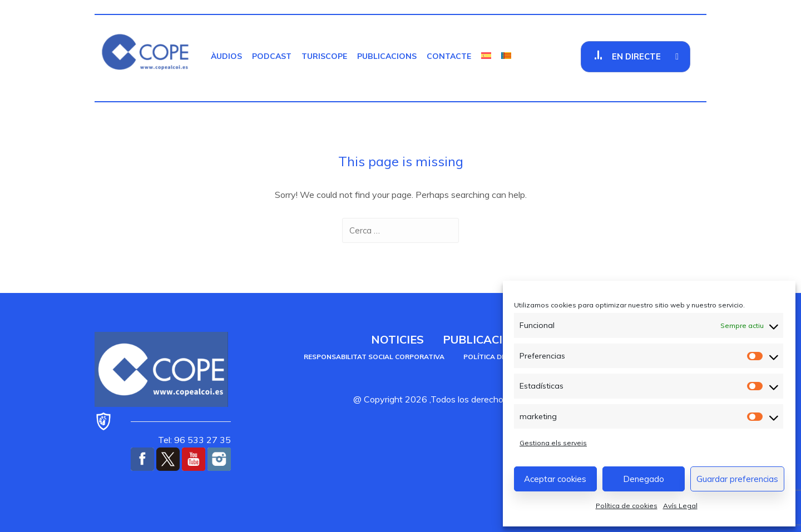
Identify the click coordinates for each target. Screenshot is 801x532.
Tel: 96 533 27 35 (194, 440)
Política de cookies (627, 506)
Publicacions (387, 56)
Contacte (449, 56)
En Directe (637, 56)
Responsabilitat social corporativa (374, 357)
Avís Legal (680, 506)
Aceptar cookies (555, 479)
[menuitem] (486, 56)
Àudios (226, 56)
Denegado (644, 479)
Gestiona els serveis (553, 443)
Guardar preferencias (737, 479)
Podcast (272, 56)
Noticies (397, 339)
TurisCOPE (324, 56)
